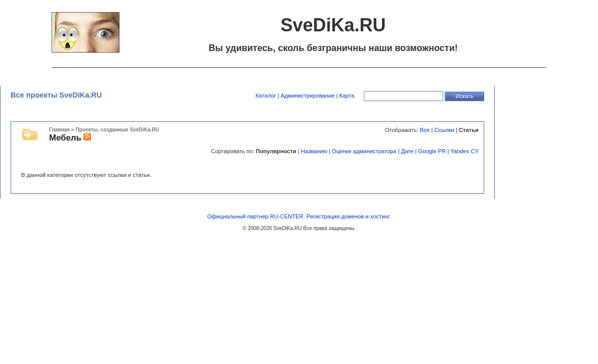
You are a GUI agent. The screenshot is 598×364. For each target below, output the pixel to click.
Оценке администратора (364, 151)
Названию (314, 151)
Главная (59, 130)
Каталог (266, 96)
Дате (408, 151)
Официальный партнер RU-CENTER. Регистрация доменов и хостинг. (299, 216)
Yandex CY (464, 151)
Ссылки (444, 130)
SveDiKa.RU (287, 228)
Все (425, 130)
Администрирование (308, 96)
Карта (347, 96)
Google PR (432, 151)
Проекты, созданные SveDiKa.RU (117, 130)
